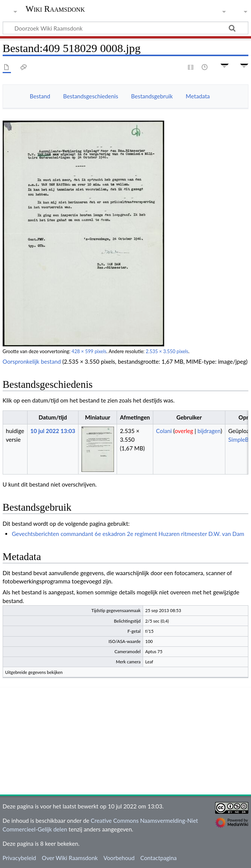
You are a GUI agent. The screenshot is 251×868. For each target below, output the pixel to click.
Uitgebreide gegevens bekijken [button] (34, 672)
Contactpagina (159, 858)
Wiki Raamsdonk (55, 9)
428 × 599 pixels (89, 351)
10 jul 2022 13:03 (53, 431)
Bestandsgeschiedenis (91, 96)
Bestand (40, 96)
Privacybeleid (19, 858)
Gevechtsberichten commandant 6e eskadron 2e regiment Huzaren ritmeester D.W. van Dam (128, 534)
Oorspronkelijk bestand (32, 361)
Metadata (198, 96)
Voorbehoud (119, 858)
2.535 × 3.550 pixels (167, 351)
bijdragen (209, 431)
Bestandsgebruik (152, 96)
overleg (184, 431)
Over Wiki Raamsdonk (70, 858)
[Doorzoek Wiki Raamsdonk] (126, 28)
